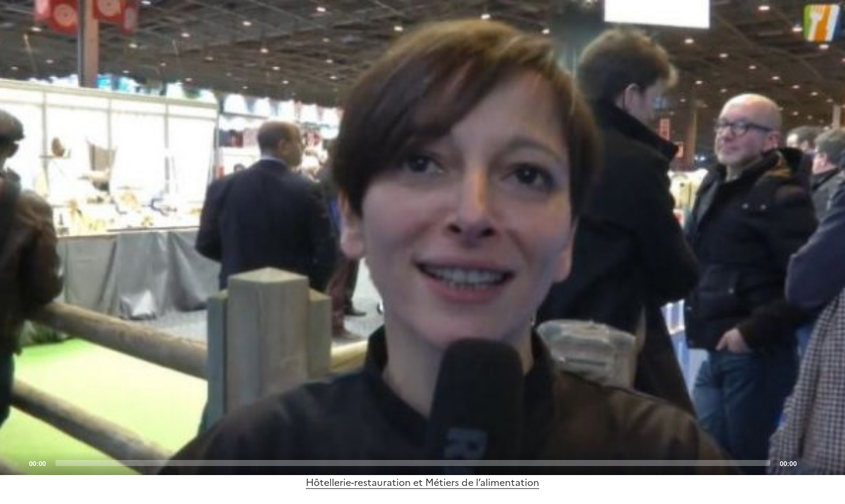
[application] (422, 238)
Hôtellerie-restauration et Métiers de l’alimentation (422, 482)
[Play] (423, 238)
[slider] (413, 463)
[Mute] (809, 462)
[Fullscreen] (829, 462)
